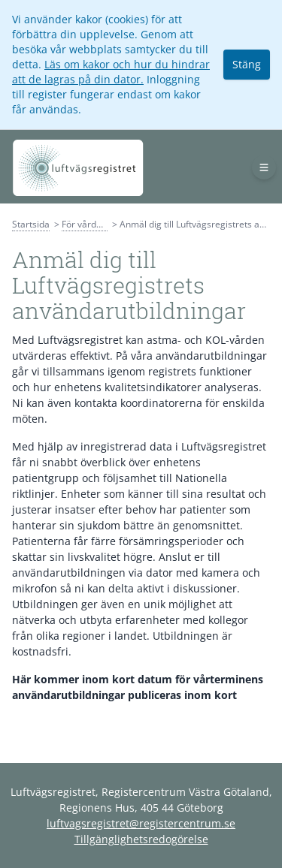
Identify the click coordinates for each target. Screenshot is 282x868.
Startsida (31, 224)
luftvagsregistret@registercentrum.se (141, 823)
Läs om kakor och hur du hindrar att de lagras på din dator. (111, 72)
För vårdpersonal (97, 224)
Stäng (247, 64)
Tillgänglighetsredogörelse (141, 839)
